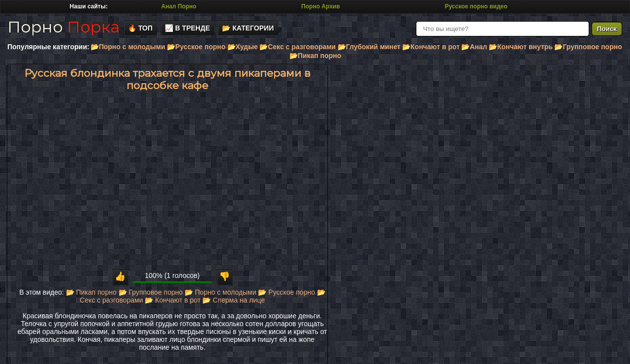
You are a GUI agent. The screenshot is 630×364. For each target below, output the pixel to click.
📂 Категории (248, 28)
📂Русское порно (196, 47)
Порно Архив (320, 6)
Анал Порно (179, 6)
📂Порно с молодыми (128, 47)
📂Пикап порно (315, 56)
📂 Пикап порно (91, 292)
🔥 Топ (140, 28)
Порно (63, 27)
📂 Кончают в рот (173, 300)
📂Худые (243, 47)
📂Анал (474, 47)
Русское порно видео (476, 6)
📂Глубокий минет (369, 47)
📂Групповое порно (588, 47)
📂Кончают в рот (431, 47)
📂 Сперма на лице (234, 300)
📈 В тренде (188, 28)
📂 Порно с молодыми (220, 292)
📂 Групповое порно (151, 292)
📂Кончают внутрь (521, 47)
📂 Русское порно (286, 292)
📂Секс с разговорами (298, 47)
